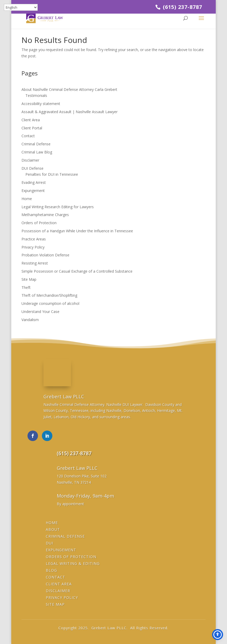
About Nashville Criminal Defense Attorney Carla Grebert (69, 89)
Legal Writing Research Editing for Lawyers (58, 207)
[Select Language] (21, 7)
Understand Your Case (40, 312)
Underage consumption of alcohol (50, 303)
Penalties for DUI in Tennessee (52, 174)
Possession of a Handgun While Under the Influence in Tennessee (77, 231)
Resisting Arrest (35, 263)
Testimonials (36, 95)
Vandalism (30, 320)
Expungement (33, 191)
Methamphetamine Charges (45, 215)
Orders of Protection (39, 223)
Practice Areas (34, 239)
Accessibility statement (41, 104)
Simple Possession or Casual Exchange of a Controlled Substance (77, 271)
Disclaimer (30, 160)
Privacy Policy (33, 247)
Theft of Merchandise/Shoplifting (49, 295)
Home (27, 199)
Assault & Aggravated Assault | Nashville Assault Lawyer (70, 112)
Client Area (31, 120)
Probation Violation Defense (45, 255)
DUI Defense (32, 168)
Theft (26, 287)
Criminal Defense (36, 144)
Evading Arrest (34, 182)
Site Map (29, 279)
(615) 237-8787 (182, 7)
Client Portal (32, 128)
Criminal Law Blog (37, 152)
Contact (28, 136)
